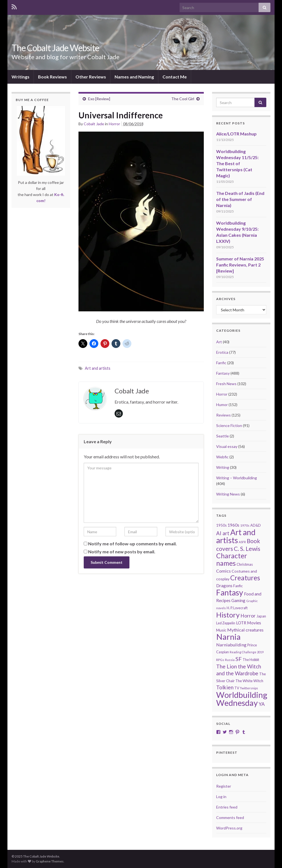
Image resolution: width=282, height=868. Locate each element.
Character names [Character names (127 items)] (232, 559)
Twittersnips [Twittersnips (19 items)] (249, 688)
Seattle (223, 436)
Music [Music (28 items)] (221, 630)
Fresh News (226, 384)
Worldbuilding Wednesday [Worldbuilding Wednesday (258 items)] (242, 699)
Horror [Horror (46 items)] (248, 616)
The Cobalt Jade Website (55, 48)
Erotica (222, 352)
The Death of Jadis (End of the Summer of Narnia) (240, 199)
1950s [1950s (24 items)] (221, 525)
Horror (114, 124)
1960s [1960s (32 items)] (233, 525)
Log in (221, 797)
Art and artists (98, 368)
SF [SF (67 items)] (239, 659)
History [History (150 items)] (228, 615)
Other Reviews (91, 77)
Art (219, 342)
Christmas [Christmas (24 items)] (245, 564)
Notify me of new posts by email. (122, 552)
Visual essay (227, 446)
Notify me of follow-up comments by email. (132, 544)
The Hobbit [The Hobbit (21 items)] (251, 660)
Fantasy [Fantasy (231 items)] (230, 592)
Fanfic (221, 363)
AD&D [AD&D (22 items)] (256, 525)
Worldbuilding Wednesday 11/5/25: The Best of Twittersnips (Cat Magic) (237, 163)
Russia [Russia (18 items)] (230, 660)
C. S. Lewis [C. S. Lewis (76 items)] (247, 549)
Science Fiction (229, 425)
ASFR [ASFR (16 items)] (242, 542)
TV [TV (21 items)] (237, 688)
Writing (223, 467)
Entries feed (227, 807)
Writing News (228, 494)
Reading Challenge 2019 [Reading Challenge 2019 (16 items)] (247, 652)
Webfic (222, 457)
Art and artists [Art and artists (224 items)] (236, 536)
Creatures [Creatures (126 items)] (245, 578)
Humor (222, 405)
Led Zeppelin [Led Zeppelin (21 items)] (226, 623)
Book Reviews (52, 77)
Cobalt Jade (94, 124)
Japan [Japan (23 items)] (261, 616)
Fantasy (223, 373)
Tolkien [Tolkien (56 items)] (225, 687)
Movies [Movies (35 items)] (254, 623)
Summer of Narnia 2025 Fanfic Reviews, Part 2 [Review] (240, 265)
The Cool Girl (183, 99)
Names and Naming (134, 77)
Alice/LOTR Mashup (236, 134)
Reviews (223, 415)
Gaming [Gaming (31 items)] (238, 600)
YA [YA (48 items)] (262, 704)
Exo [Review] (99, 99)
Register (224, 786)
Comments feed (230, 817)
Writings (21, 77)
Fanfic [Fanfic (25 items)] (238, 586)
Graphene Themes (50, 861)
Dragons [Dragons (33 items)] (224, 586)
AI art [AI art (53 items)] (223, 533)
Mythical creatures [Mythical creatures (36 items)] (245, 630)
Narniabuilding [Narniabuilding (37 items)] (231, 645)
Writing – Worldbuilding (237, 478)
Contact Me (175, 77)
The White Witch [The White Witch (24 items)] (249, 681)
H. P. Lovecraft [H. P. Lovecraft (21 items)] (237, 608)
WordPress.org (229, 828)
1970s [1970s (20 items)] (245, 525)
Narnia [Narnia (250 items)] (228, 637)
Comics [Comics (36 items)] (223, 571)
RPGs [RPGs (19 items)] (220, 660)
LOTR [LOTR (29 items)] (241, 623)
